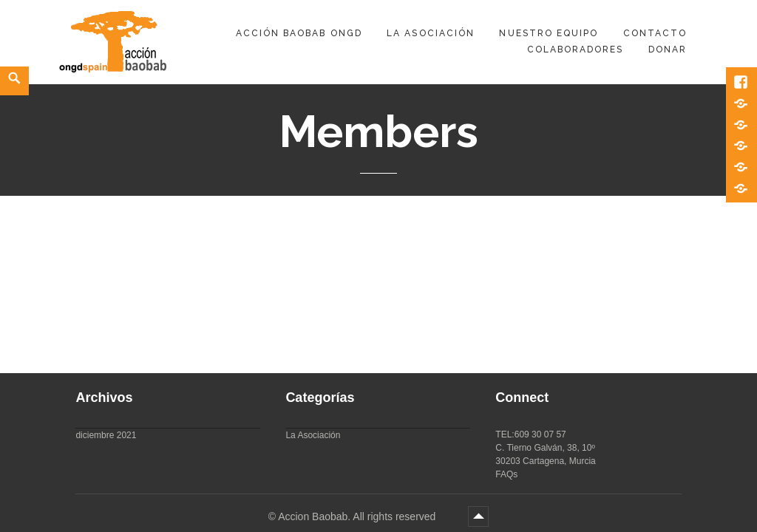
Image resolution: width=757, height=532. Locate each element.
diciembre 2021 (106, 435)
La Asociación (431, 33)
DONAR (668, 50)
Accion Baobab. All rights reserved (358, 516)
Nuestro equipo (549, 33)
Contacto (655, 33)
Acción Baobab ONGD (299, 33)
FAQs (506, 474)
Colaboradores (576, 50)
